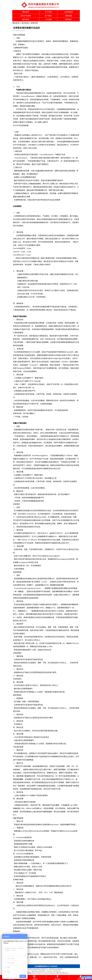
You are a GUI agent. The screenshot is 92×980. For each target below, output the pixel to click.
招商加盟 (68, 16)
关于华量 (48, 12)
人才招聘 (48, 20)
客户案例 (48, 16)
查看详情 (34, 23)
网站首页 (26, 12)
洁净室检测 (68, 12)
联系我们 (68, 20)
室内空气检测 (26, 16)
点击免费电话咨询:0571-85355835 (46, 966)
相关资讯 (26, 20)
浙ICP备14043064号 (56, 969)
